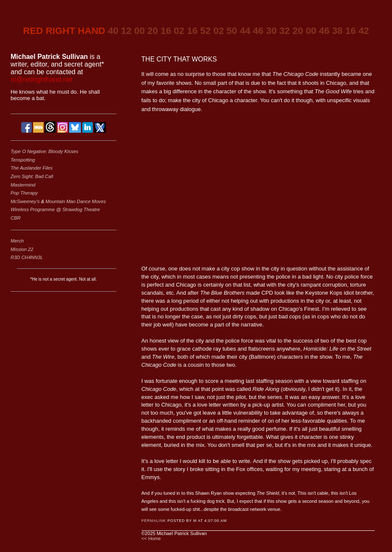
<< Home (151, 538)
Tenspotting (23, 160)
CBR (16, 218)
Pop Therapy (24, 193)
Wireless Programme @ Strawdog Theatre (55, 209)
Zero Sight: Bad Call (32, 176)
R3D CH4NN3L (27, 257)
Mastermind (23, 185)
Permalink (154, 521)
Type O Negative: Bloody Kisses (44, 151)
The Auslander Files (32, 168)
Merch (17, 241)
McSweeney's (26, 201)
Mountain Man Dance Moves (75, 201)
